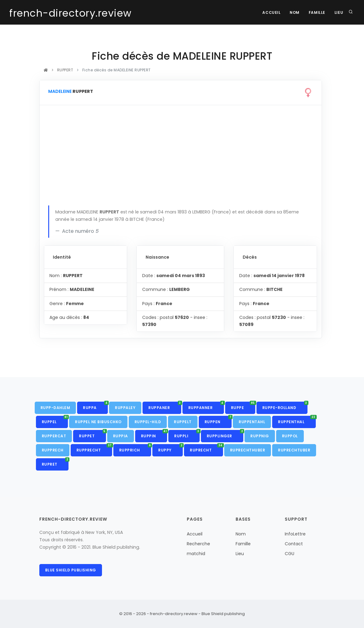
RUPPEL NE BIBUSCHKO (98, 422)
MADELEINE (60, 91)
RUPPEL (55, 420)
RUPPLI (187, 434)
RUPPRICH (135, 448)
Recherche (198, 544)
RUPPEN (218, 420)
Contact (294, 544)
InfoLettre (295, 534)
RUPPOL (290, 436)
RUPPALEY (125, 408)
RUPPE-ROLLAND (285, 406)
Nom (295, 12)
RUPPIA (121, 436)
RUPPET (92, 434)
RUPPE (243, 406)
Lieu (339, 12)
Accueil (271, 12)
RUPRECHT (206, 448)
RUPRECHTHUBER (248, 450)
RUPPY (170, 448)
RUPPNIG (260, 436)
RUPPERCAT (54, 436)
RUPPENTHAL (297, 420)
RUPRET (55, 463)
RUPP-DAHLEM (55, 408)
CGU (290, 554)
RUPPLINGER (225, 434)
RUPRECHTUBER (294, 450)
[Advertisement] (181, 159)
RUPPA (95, 406)
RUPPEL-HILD (148, 422)
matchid (196, 554)
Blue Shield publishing (71, 570)
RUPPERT (65, 70)
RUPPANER (165, 406)
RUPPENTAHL (252, 422)
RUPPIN (154, 434)
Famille (317, 12)
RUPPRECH (53, 450)
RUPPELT (183, 422)
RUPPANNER (206, 406)
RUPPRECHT (94, 448)
